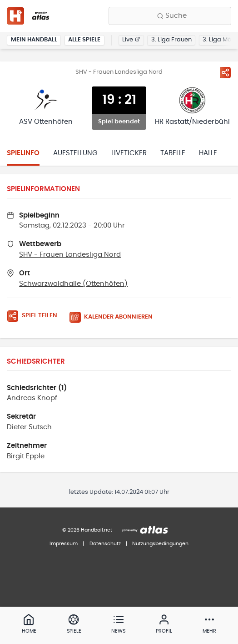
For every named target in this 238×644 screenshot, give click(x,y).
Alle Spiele (84, 40)
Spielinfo (23, 153)
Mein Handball (34, 40)
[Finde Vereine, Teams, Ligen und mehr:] (170, 16)
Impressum (64, 544)
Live (131, 40)
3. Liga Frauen (171, 40)
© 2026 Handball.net (87, 530)
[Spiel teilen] (225, 72)
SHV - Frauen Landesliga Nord (70, 255)
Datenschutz (105, 544)
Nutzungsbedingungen (160, 544)
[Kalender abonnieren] (114, 317)
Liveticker (129, 153)
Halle (208, 153)
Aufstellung (75, 153)
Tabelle (173, 153)
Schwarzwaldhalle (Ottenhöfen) (73, 284)
